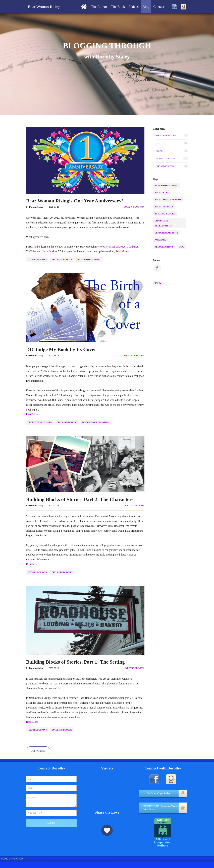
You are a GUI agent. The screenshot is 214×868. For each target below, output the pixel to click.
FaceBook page (117, 247)
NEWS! (159, 151)
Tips (182, 247)
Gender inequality (167, 233)
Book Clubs (162, 193)
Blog (146, 7)
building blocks (62, 260)
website (103, 247)
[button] (163, 792)
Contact (159, 7)
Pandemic (161, 240)
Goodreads (132, 247)
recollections (37, 260)
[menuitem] (84, 7)
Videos (134, 7)
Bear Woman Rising (89, 260)
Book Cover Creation (96, 422)
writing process (135, 505)
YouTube (31, 251)
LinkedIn (47, 251)
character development (170, 223)
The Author (99, 7)
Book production (134, 207)
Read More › (122, 251)
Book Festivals (165, 207)
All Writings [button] (38, 751)
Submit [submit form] (51, 819)
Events (160, 143)
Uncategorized (165, 166)
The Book (118, 7)
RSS (158, 283)
